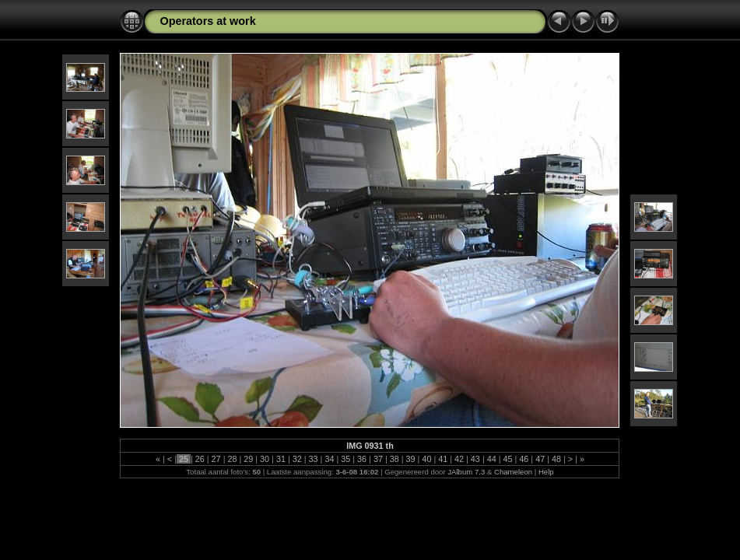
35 (345, 459)
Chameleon (513, 472)
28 (232, 459)
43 (475, 459)
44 (492, 459)
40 (426, 459)
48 (556, 459)
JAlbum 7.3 (466, 472)
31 (281, 459)
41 (443, 459)
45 (508, 459)
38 (395, 459)
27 (216, 459)
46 (524, 459)
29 (248, 459)
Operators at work (207, 21)
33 (314, 459)
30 (265, 459)
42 (459, 459)
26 (200, 459)
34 (329, 459)
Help (546, 472)
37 (378, 459)
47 (540, 459)
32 (297, 459)
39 (411, 459)
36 (362, 459)
